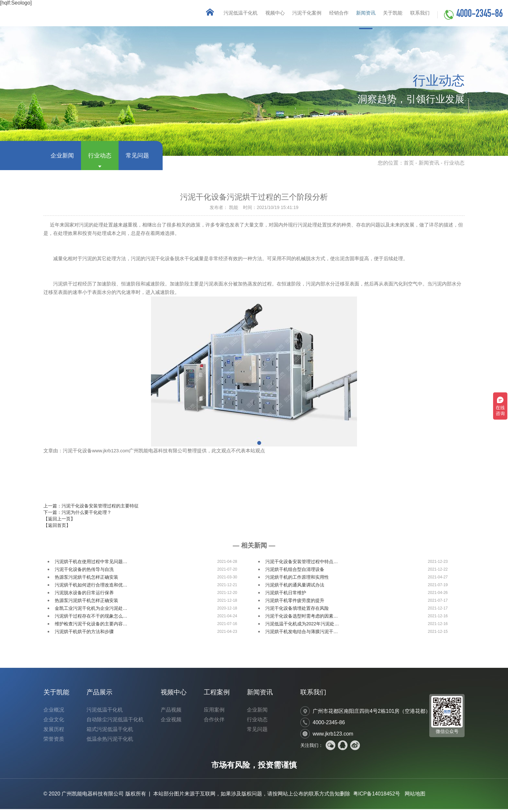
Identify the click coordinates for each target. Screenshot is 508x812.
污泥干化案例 (297, 14)
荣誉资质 (54, 742)
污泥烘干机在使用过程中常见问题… (91, 564)
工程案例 (217, 695)
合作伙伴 (214, 722)
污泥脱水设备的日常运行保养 (84, 596)
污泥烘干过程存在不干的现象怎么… (91, 619)
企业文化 (54, 722)
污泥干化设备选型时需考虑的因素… (302, 619)
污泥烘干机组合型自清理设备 (295, 572)
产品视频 (171, 713)
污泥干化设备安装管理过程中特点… (302, 564)
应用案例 (214, 713)
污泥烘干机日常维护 (286, 596)
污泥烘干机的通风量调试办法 (295, 588)
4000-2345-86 (479, 15)
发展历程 (54, 732)
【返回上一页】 (59, 522)
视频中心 (263, 14)
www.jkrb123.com (333, 737)
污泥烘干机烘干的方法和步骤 (84, 634)
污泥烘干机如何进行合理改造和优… (91, 588)
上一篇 (91, 509)
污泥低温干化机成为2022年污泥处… (302, 627)
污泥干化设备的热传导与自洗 (84, 572)
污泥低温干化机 (227, 14)
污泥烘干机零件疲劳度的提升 (295, 603)
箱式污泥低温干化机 (110, 732)
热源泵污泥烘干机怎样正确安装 (87, 580)
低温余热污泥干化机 (110, 742)
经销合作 (331, 14)
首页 (409, 166)
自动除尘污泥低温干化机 (115, 722)
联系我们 (419, 14)
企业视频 (171, 722)
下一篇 (77, 515)
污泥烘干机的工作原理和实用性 (297, 580)
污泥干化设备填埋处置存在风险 (297, 611)
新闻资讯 (360, 14)
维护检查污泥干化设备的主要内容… (91, 627)
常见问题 (137, 158)
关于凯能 (389, 14)
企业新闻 (62, 158)
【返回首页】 (57, 528)
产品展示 (99, 695)
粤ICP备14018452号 (377, 797)
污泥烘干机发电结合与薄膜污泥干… (302, 634)
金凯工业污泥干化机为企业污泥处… (91, 611)
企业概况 (54, 713)
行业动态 (100, 158)
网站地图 (415, 797)
